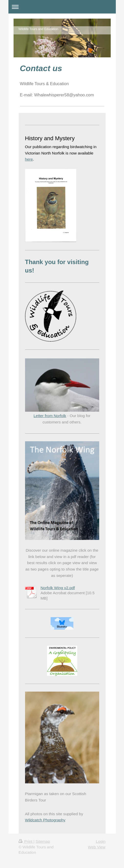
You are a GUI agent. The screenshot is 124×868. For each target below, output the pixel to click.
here (29, 159)
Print (26, 841)
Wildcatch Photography (45, 820)
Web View (97, 847)
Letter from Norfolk (50, 416)
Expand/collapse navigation (62, 7)
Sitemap (43, 841)
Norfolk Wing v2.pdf (58, 588)
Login (101, 841)
